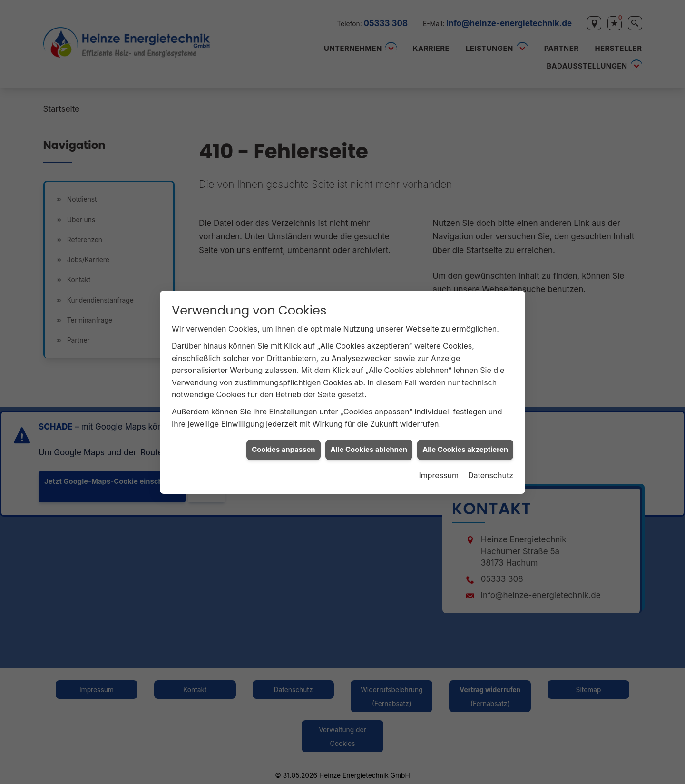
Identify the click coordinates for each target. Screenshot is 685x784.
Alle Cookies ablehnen (369, 444)
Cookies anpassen (283, 444)
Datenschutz (491, 470)
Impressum (439, 470)
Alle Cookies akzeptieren (465, 444)
